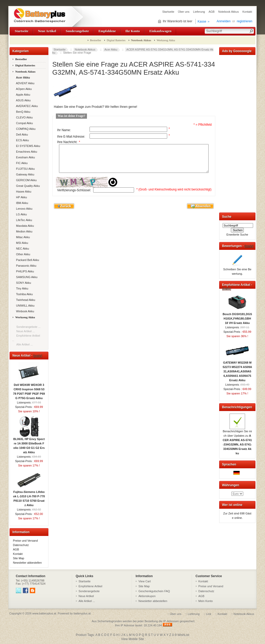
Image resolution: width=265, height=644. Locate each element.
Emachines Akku (26, 152)
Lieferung (199, 12)
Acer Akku (111, 49)
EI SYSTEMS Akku (27, 146)
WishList (183, 635)
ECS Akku (22, 140)
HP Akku (21, 197)
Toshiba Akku (24, 294)
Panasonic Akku (25, 266)
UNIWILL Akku (24, 306)
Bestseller (96, 40)
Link (209, 614)
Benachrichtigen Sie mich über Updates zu (237, 441)
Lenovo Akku (23, 209)
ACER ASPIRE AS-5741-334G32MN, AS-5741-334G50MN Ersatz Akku (133, 51)
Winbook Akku (24, 311)
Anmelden (224, 21)
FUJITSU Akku (25, 169)
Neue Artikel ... (26, 331)
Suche (227, 217)
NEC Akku (22, 249)
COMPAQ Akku (25, 129)
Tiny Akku (21, 288)
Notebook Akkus (229, 12)
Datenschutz (21, 545)
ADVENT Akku (24, 83)
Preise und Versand (25, 541)
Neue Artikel (47, 31)
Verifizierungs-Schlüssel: (74, 195)
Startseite (168, 12)
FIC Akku (21, 163)
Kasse (202, 22)
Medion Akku (23, 231)
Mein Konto (206, 601)
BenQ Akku (22, 112)
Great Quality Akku (27, 186)
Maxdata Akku (24, 226)
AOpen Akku (23, 89)
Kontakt (247, 12)
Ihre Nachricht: (69, 142)
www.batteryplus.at (44, 613)
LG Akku (21, 214)
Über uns (184, 12)
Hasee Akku (23, 192)
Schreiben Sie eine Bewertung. (237, 270)
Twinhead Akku (25, 300)
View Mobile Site (133, 639)
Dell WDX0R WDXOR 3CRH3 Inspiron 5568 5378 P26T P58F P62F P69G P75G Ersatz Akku (29, 390)
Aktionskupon (147, 596)
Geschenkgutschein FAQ (154, 591)
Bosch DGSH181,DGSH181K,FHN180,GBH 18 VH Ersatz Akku (237, 317)
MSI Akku (21, 243)
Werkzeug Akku (166, 40)
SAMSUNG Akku (26, 277)
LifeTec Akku (23, 220)
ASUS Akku (23, 100)
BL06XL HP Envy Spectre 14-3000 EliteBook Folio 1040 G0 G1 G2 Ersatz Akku (29, 444)
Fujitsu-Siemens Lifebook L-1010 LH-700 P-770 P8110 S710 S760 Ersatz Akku (29, 497)
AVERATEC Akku (26, 106)
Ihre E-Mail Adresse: (71, 137)
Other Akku (22, 254)
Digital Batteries (116, 40)
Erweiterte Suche (237, 235)
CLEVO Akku (24, 117)
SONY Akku (23, 283)
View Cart (145, 581)
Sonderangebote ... (28, 327)
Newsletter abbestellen (27, 563)
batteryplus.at (82, 613)
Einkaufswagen (160, 31)
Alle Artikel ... (25, 344)
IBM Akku (21, 203)
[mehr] (38, 356)
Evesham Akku (25, 157)
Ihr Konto (133, 31)
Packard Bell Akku (27, 260)
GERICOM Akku (26, 180)
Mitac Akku (22, 237)
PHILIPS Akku (24, 271)
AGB (212, 12)
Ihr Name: (64, 130)
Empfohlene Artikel (91, 586)
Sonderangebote (77, 31)
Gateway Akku (24, 174)
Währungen (231, 485)
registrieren (245, 21)
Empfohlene (107, 31)
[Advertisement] (237, 133)
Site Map (19, 558)
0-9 (174, 635)
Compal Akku (24, 123)
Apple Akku (22, 95)
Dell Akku (21, 135)
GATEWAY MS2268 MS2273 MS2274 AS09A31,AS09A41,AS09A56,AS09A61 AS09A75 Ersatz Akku (237, 370)
